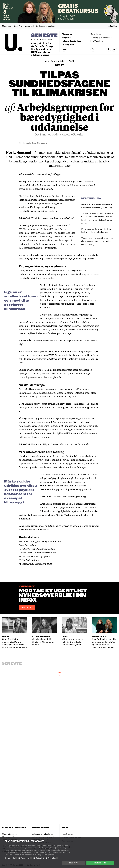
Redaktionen (68, 834)
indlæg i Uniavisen (28, 200)
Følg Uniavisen (97, 41)
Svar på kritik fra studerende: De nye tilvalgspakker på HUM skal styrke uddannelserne (42, 49)
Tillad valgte (74, 863)
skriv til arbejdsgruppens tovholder (38, 515)
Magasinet (67, 37)
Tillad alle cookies (100, 863)
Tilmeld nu (27, 608)
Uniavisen (7, 26)
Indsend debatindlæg (71, 41)
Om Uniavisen (96, 34)
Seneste (44, 36)
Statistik (40, 858)
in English (112, 26)
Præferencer (26, 858)
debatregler (91, 244)
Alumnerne (67, 34)
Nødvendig (12, 858)
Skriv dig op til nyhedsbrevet (102, 37)
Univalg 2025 (68, 44)
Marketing (53, 858)
